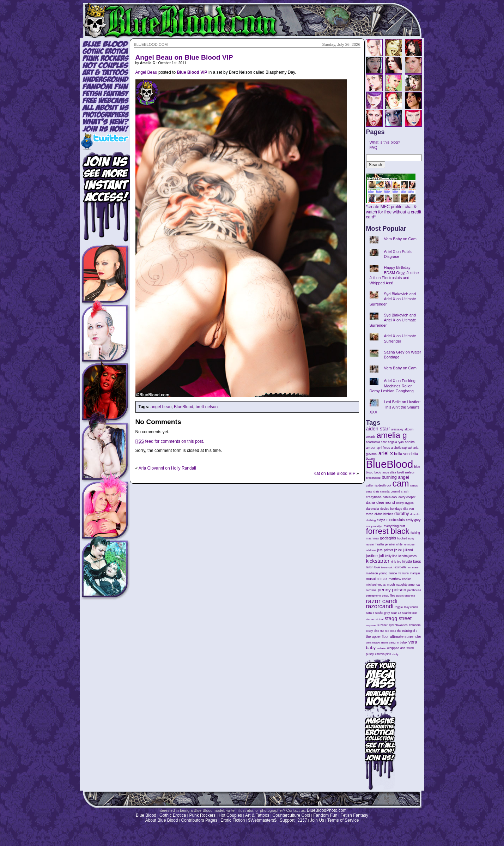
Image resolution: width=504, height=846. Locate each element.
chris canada (381, 492)
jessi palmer (385, 550)
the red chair (388, 631)
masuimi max (377, 579)
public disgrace (406, 596)
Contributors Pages (199, 820)
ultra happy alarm (377, 643)
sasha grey (382, 613)
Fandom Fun (325, 815)
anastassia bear (377, 442)
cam (401, 483)
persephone (374, 596)
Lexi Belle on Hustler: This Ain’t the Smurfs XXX (395, 407)
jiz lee (398, 550)
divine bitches (384, 514)
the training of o (407, 631)
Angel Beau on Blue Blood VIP (184, 57)
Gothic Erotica (173, 815)
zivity (395, 654)
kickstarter (378, 561)
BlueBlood (184, 407)
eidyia (381, 520)
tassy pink (373, 631)
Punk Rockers (202, 815)
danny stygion (405, 503)
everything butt (394, 526)
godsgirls (388, 538)
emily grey (413, 520)
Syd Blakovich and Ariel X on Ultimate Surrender (393, 299)
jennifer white (394, 545)
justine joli (375, 556)
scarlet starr (410, 613)
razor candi (382, 601)
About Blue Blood (162, 820)
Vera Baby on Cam (400, 239)
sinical (379, 619)
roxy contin (411, 607)
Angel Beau (146, 72)
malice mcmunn (399, 573)
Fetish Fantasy (354, 815)
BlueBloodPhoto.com (327, 810)
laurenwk (387, 567)
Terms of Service (343, 820)
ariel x (386, 453)
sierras (370, 619)
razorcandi (380, 606)
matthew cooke (400, 579)
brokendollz (373, 478)
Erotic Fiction (233, 820)
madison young (377, 573)
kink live (396, 562)
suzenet (382, 625)
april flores (383, 448)
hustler (380, 545)
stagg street (398, 618)
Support (287, 820)
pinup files (388, 596)
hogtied (402, 538)
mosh (391, 585)
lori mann (414, 567)
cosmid (395, 492)
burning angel (395, 477)
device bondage (391, 509)
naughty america (408, 585)
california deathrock (379, 486)
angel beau (161, 407)
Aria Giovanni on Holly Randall (167, 468)
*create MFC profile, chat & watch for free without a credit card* (394, 210)
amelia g (392, 435)
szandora (415, 625)
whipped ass (396, 648)
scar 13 (396, 613)
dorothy (402, 514)
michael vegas (376, 585)
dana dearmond (381, 502)
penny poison (392, 590)
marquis (415, 573)
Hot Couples (230, 815)
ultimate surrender (405, 636)
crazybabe (374, 497)
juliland (408, 550)
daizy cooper (407, 497)
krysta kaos (412, 561)
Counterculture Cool (292, 815)
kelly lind (391, 556)
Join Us (317, 820)
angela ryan (396, 442)
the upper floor (378, 637)
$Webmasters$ (262, 820)
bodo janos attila (385, 472)
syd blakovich (398, 625)
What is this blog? (385, 142)
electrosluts (396, 520)
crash (405, 491)
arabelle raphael (402, 448)
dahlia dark (390, 497)
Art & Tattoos (257, 815)
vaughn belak (398, 642)
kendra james (408, 556)
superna (371, 625)
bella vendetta (406, 454)
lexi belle (400, 567)
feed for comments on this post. (170, 441)
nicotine (371, 590)
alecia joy (397, 430)
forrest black (388, 531)
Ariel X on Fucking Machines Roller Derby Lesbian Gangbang (393, 386)
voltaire (381, 648)
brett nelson (207, 407)
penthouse (414, 590)
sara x (370, 613)
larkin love (373, 567)
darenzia (373, 509)
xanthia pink (383, 654)
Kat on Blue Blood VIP (335, 473)
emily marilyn (374, 526)
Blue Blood (146, 815)
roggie (399, 607)
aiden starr (378, 429)
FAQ (374, 147)
